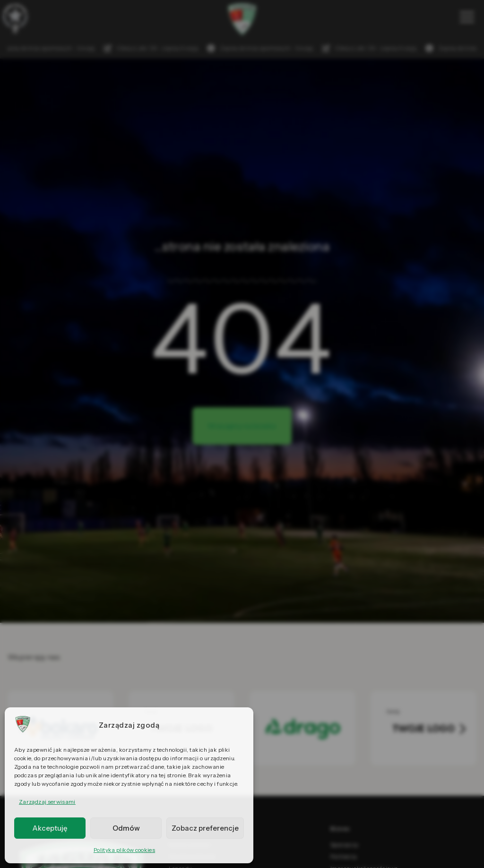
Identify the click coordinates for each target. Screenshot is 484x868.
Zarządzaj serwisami (47, 802)
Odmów (126, 828)
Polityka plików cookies (124, 850)
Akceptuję (50, 828)
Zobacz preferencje (205, 828)
